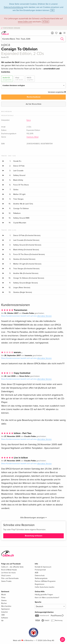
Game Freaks (6, 581)
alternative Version (44, 316)
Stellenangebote (41, 578)
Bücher (4, 603)
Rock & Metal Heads (9, 570)
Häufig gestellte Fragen (44, 595)
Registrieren (40, 584)
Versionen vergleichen (57, 92)
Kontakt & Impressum (43, 567)
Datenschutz (40, 575)
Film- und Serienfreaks (10, 578)
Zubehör (5, 612)
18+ (3, 621)
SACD (30, 79)
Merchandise (6, 606)
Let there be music (9, 573)
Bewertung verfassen (34, 536)
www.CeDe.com (25, 22)
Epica (29, 120)
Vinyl (19, 79)
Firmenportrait (40, 570)
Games (4, 600)
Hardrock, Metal (32, 137)
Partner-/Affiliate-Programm (45, 581)
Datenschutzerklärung (14, 7)
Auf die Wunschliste (34, 104)
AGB (37, 573)
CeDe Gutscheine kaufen (45, 587)
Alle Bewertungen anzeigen (33, 518)
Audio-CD (7, 79)
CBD (3, 615)
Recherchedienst (34, 97)
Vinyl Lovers (6, 575)
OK (52, 10)
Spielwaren (6, 609)
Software (5, 618)
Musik (4, 595)
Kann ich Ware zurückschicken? (47, 598)
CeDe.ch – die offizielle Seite (12, 567)
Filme (3, 598)
